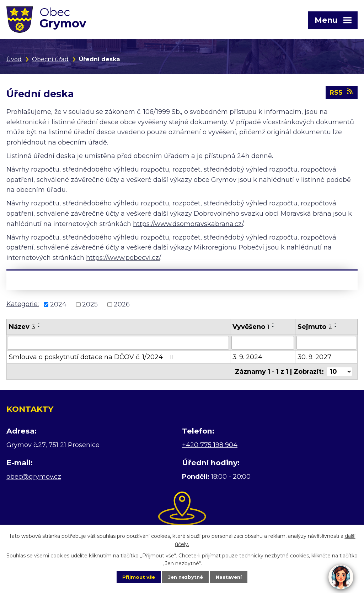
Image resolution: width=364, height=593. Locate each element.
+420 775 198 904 (210, 446)
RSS (342, 94)
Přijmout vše (134, 577)
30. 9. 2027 (314, 358)
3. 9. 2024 (247, 358)
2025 (90, 306)
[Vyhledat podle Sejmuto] (326, 344)
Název (22, 328)
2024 (58, 306)
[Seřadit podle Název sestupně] (39, 328)
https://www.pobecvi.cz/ (123, 259)
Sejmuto (315, 328)
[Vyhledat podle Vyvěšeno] (263, 344)
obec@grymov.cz (34, 478)
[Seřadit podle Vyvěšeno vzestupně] (273, 325)
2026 (122, 306)
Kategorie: (23, 305)
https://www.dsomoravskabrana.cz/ (188, 225)
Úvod (14, 59)
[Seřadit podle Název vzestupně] (39, 325)
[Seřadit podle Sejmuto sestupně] (336, 328)
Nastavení (234, 577)
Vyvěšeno (251, 328)
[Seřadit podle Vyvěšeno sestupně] (273, 328)
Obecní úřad (50, 59)
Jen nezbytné (185, 577)
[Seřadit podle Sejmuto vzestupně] (336, 325)
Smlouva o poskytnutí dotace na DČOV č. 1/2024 (92, 358)
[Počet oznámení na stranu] (339, 373)
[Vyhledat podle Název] (118, 344)
